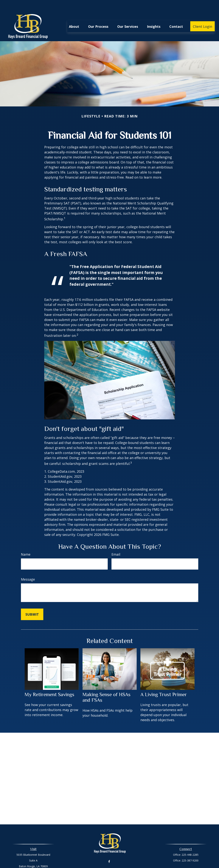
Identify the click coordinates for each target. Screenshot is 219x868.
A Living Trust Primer (164, 683)
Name (26, 543)
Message (28, 568)
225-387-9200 (190, 849)
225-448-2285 (190, 843)
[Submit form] (32, 603)
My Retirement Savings (49, 683)
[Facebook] (109, 850)
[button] (74, 15)
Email (116, 543)
